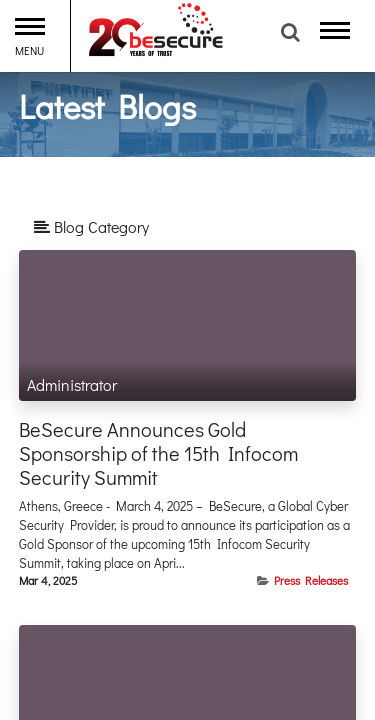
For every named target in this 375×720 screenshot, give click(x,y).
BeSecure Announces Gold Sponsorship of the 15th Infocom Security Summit (158, 453)
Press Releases (311, 580)
